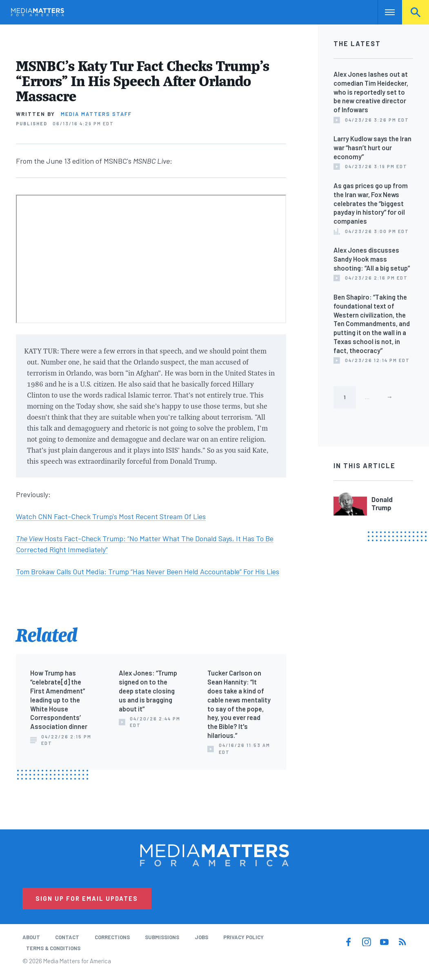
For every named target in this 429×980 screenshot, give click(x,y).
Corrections (112, 937)
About (31, 937)
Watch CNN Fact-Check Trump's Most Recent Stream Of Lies (111, 516)
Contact (67, 937)
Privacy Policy (243, 937)
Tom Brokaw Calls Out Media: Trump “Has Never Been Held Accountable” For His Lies (148, 571)
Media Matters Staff (96, 114)
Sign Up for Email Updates (87, 898)
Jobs (201, 937)
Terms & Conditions (53, 948)
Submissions (162, 937)
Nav (385, 12)
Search (416, 12)
